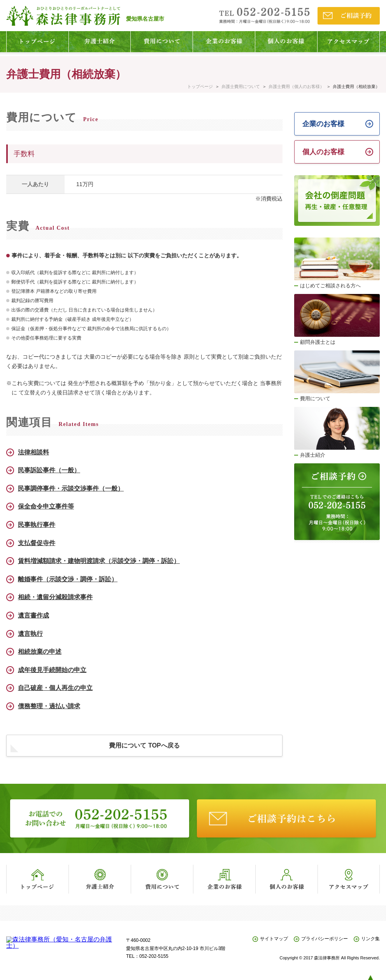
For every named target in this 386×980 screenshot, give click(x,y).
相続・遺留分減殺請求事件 (55, 597)
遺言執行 (30, 634)
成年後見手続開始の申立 (52, 670)
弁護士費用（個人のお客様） (296, 86)
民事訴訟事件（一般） (49, 470)
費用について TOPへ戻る (144, 745)
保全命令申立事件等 (46, 506)
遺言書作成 (33, 615)
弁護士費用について (241, 86)
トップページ (200, 86)
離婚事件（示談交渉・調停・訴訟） (68, 579)
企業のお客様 (323, 124)
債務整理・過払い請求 (49, 706)
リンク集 (370, 939)
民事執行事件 (37, 525)
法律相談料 (33, 452)
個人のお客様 (323, 152)
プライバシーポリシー (325, 939)
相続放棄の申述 (40, 652)
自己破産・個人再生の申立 (55, 688)
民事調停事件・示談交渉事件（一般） (71, 488)
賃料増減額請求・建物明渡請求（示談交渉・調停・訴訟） (99, 561)
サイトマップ (274, 939)
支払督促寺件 (37, 543)
